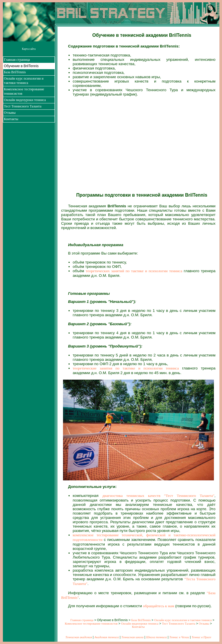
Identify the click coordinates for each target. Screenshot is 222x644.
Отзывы (10, 113)
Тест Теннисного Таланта (23, 106)
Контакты (11, 119)
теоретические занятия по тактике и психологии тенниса (126, 368)
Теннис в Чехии (179, 637)
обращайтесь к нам (159, 606)
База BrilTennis (15, 72)
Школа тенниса (156, 637)
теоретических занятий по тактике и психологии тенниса (134, 271)
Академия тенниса (107, 637)
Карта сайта (29, 49)
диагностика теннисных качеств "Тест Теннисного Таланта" (158, 496)
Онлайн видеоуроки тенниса (25, 100)
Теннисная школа (133, 637)
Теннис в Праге (201, 637)
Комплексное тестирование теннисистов (91, 624)
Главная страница (17, 60)
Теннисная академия (79, 637)
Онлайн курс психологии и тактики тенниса (24, 81)
